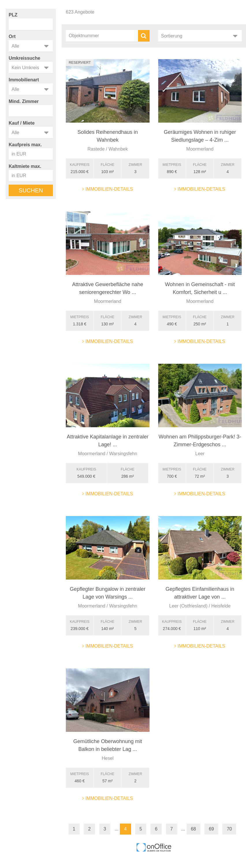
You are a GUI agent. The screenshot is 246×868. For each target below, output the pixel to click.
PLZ (13, 15)
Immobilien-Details (108, 189)
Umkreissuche (24, 58)
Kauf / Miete (22, 123)
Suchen (31, 190)
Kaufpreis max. (25, 145)
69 (211, 829)
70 (229, 829)
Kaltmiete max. (25, 166)
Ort (12, 36)
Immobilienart (24, 80)
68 (193, 829)
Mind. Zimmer (24, 101)
